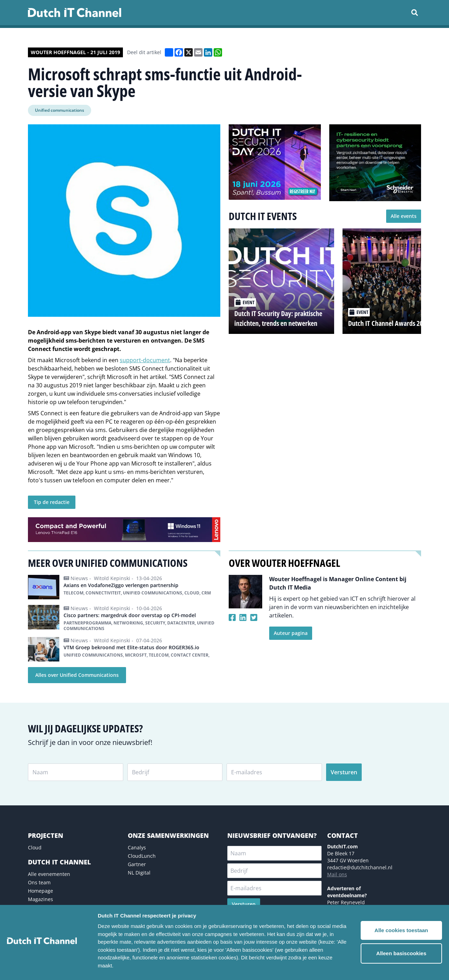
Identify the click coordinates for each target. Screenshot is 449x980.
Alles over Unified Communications (77, 675)
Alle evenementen (49, 874)
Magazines (41, 899)
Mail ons (337, 874)
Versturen (344, 772)
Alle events (404, 216)
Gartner (137, 864)
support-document (145, 360)
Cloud (35, 847)
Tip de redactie (52, 502)
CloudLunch (142, 856)
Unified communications (60, 110)
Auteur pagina (291, 633)
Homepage (41, 891)
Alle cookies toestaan (401, 930)
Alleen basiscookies (401, 953)
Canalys (137, 847)
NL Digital (139, 873)
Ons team (39, 882)
